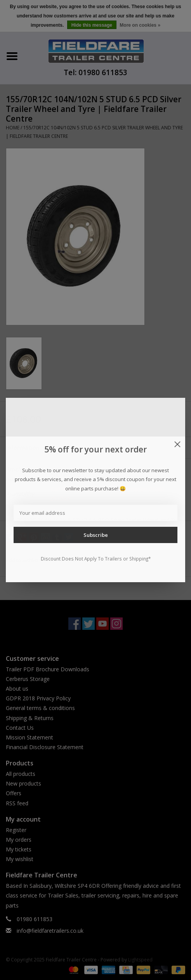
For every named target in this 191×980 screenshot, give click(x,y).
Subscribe (96, 535)
